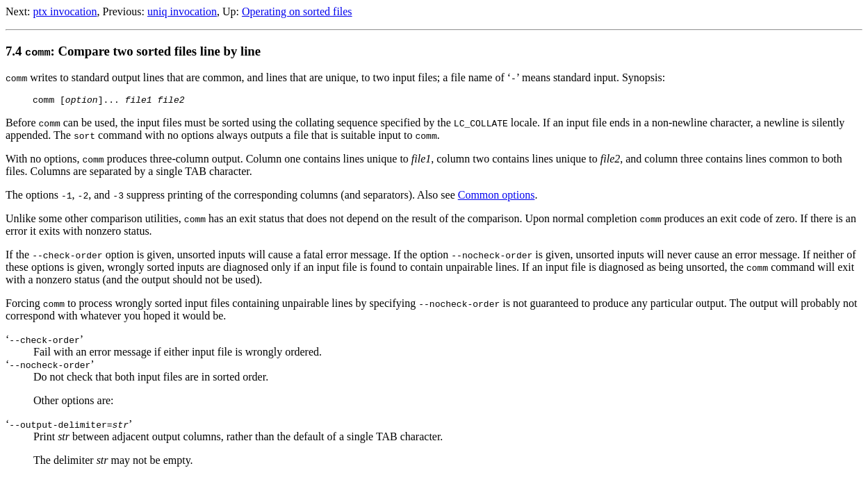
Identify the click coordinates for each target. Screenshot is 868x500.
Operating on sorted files (297, 11)
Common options (497, 197)
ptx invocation (65, 11)
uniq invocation (182, 11)
